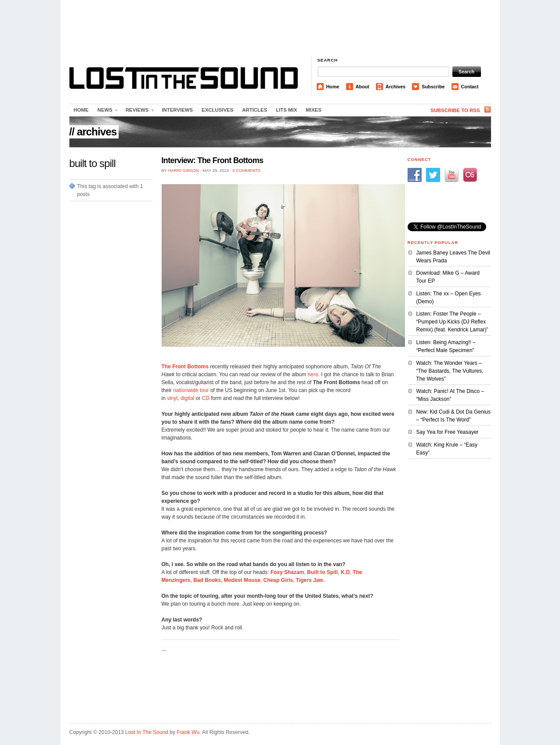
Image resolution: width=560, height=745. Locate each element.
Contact (470, 87)
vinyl (172, 398)
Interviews (177, 110)
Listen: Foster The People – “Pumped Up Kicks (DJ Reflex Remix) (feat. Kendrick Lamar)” (452, 322)
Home (333, 87)
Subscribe (433, 87)
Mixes (313, 110)
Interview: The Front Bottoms (213, 160)
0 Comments (246, 170)
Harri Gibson (184, 170)
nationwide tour (191, 390)
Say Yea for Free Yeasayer (448, 432)
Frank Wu (188, 732)
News (106, 112)
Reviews (138, 112)
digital (187, 398)
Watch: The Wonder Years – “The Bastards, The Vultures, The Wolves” (450, 371)
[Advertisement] (280, 29)
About (363, 87)
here (313, 374)
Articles (255, 110)
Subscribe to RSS (455, 110)
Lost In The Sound (147, 732)
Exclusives (217, 110)
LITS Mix (286, 110)
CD (206, 398)
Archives (396, 87)
